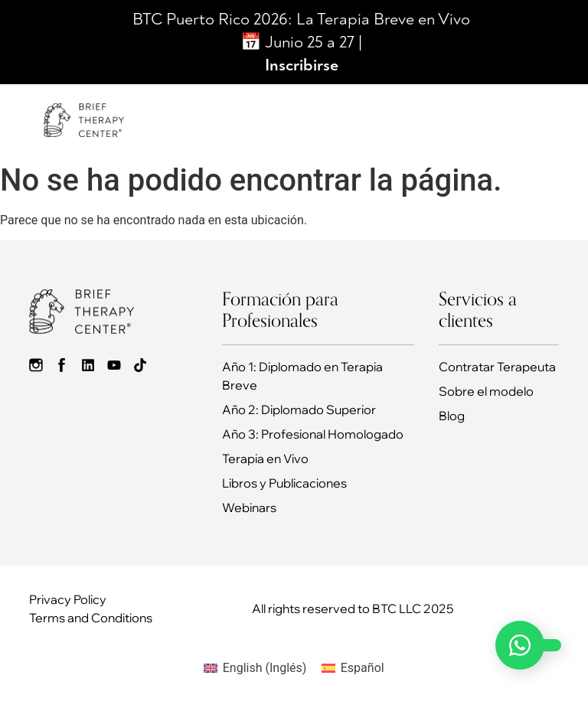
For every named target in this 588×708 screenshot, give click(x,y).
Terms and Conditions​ (91, 618)
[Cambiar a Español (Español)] (353, 668)
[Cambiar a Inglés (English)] (255, 668)
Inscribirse (302, 65)
